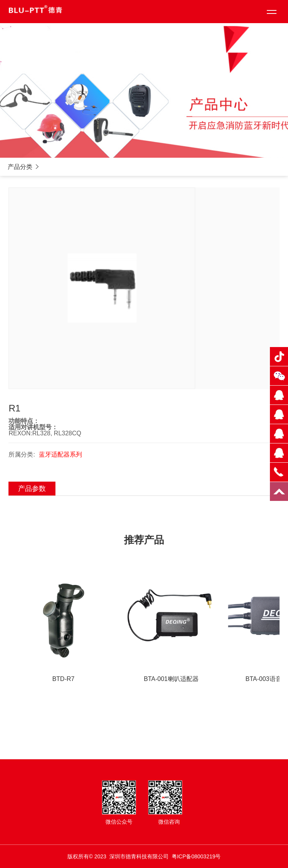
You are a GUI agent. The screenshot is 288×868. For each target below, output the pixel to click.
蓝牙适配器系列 (60, 454)
